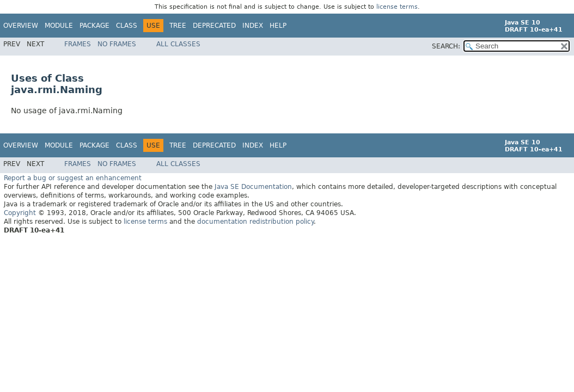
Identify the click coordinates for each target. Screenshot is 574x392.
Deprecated (214, 26)
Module (59, 26)
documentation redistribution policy (255, 221)
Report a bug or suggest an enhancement (73, 177)
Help (278, 26)
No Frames (117, 44)
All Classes (178, 44)
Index (253, 26)
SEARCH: (446, 46)
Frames (78, 44)
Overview (21, 26)
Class (127, 26)
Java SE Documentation (253, 186)
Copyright (20, 212)
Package (94, 26)
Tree (178, 26)
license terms (397, 7)
